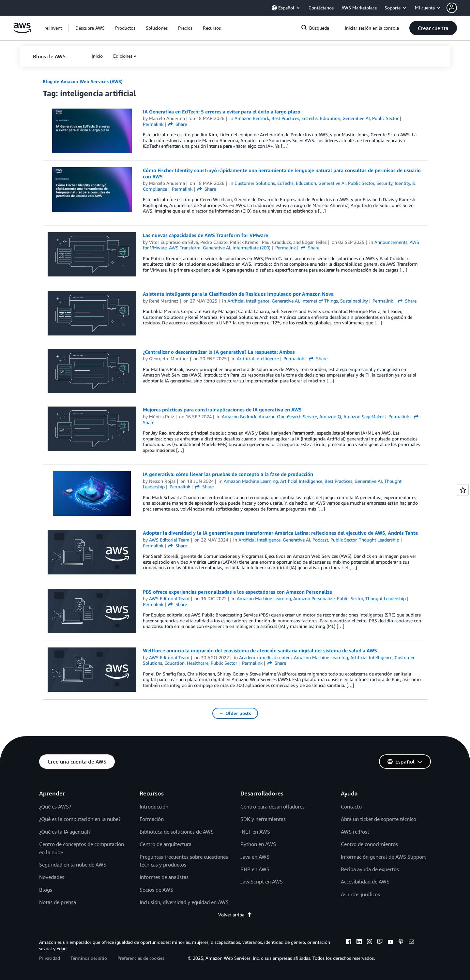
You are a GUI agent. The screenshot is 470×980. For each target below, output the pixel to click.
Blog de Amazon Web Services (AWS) (83, 81)
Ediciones (123, 56)
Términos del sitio (89, 958)
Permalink (153, 124)
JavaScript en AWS (262, 882)
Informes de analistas (164, 877)
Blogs (46, 890)
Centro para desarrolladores (273, 807)
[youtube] (390, 943)
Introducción (154, 807)
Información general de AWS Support (383, 857)
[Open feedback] (463, 490)
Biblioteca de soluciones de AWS (177, 832)
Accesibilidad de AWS (365, 882)
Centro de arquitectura (166, 844)
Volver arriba (235, 915)
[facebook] (349, 943)
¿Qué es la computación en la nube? (80, 819)
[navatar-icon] (452, 8)
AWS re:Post (355, 832)
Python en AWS (258, 844)
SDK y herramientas (263, 819)
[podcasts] (401, 943)
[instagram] (370, 943)
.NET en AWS (255, 832)
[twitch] (380, 943)
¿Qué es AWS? (55, 807)
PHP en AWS (255, 869)
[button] (458, 8)
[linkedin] (359, 943)
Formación (152, 819)
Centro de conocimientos (369, 844)
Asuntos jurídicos (360, 894)
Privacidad (50, 958)
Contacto (351, 807)
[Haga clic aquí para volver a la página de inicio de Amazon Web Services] (22, 31)
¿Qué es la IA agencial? (65, 832)
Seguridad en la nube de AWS (73, 865)
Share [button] (178, 124)
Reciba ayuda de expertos (370, 869)
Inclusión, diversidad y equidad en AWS (184, 902)
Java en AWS (255, 857)
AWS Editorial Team (169, 540)
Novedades (52, 877)
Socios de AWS (156, 890)
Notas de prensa (58, 902)
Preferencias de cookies (141, 958)
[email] (411, 943)
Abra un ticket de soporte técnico (379, 819)
